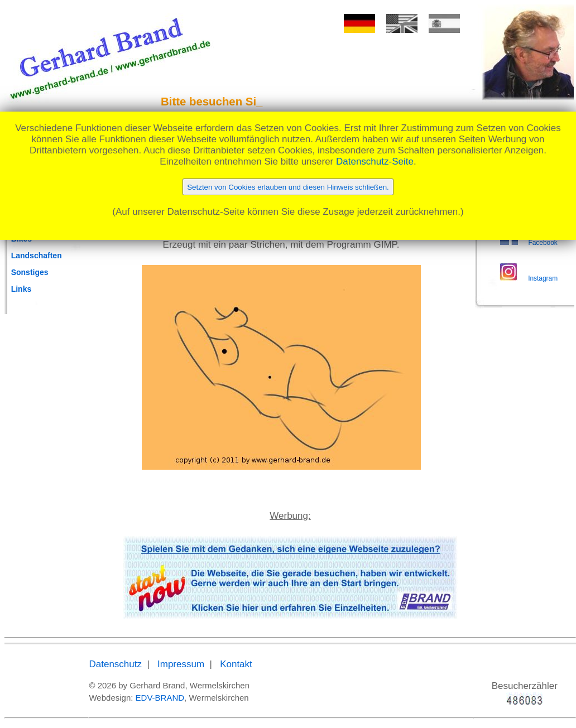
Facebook (543, 243)
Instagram (543, 278)
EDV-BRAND (160, 698)
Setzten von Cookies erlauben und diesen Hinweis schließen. (288, 187)
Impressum (181, 664)
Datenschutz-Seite (375, 161)
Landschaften (37, 255)
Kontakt (236, 664)
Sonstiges (30, 272)
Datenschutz (115, 664)
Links (21, 289)
